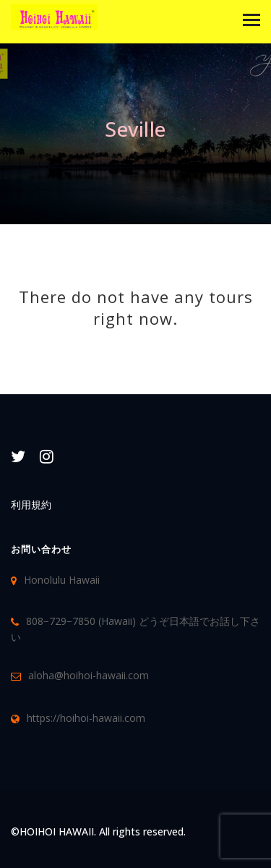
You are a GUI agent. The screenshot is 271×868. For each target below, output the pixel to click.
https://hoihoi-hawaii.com (86, 718)
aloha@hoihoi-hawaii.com (89, 675)
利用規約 (31, 505)
